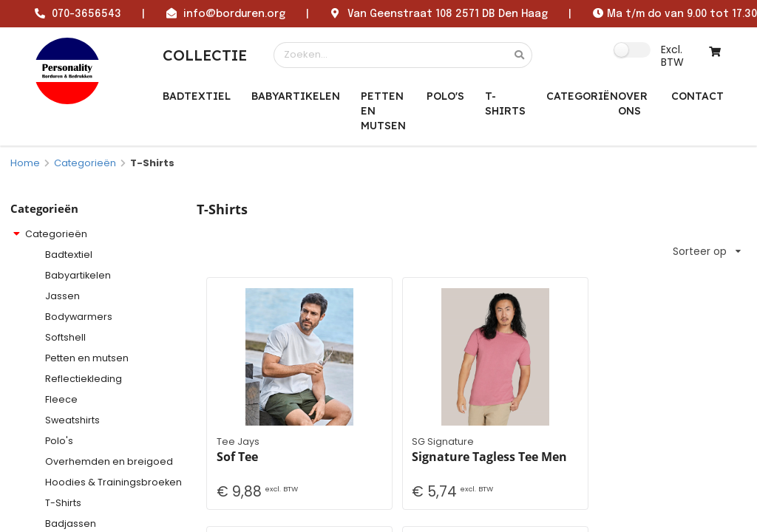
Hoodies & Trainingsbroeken (113, 482)
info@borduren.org (234, 14)
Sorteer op (707, 252)
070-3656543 (86, 14)
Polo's (445, 96)
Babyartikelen (296, 96)
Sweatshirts (72, 420)
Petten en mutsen (383, 111)
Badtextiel (197, 96)
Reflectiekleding (84, 379)
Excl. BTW (672, 55)
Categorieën (85, 163)
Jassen (62, 296)
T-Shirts (505, 103)
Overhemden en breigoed (109, 461)
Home (25, 163)
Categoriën (582, 96)
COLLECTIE (205, 55)
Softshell (65, 337)
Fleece (61, 399)
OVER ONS (633, 103)
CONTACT (697, 96)
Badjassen (71, 524)
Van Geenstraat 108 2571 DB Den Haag (448, 14)
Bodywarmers (79, 317)
